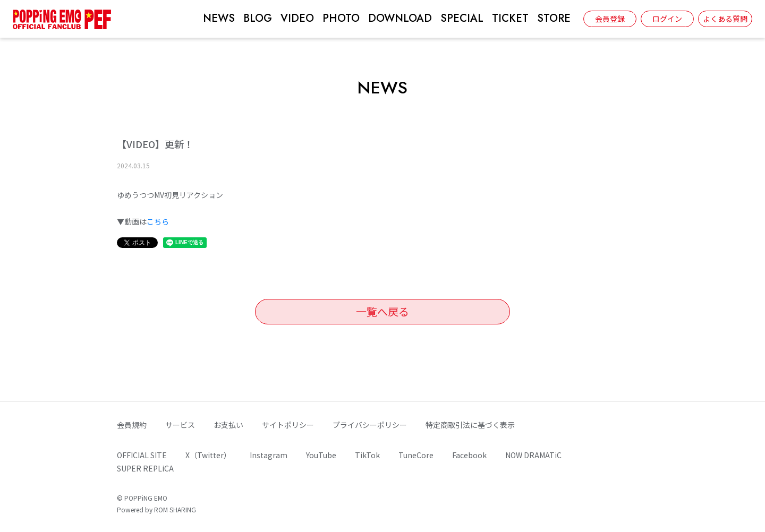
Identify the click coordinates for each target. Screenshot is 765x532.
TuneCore (416, 455)
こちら (158, 221)
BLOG (258, 18)
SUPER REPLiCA (145, 468)
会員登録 (610, 19)
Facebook (469, 455)
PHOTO (341, 18)
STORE (554, 18)
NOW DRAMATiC (533, 455)
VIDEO (297, 18)
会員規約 (132, 425)
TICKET (510, 18)
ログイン (667, 19)
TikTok (367, 455)
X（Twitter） (208, 455)
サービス (180, 425)
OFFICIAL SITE (142, 455)
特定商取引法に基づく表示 (470, 425)
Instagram (269, 455)
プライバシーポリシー (370, 425)
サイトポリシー (288, 425)
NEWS (219, 18)
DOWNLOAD (400, 18)
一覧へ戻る (382, 311)
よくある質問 (725, 19)
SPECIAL (462, 18)
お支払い (228, 425)
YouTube (321, 455)
